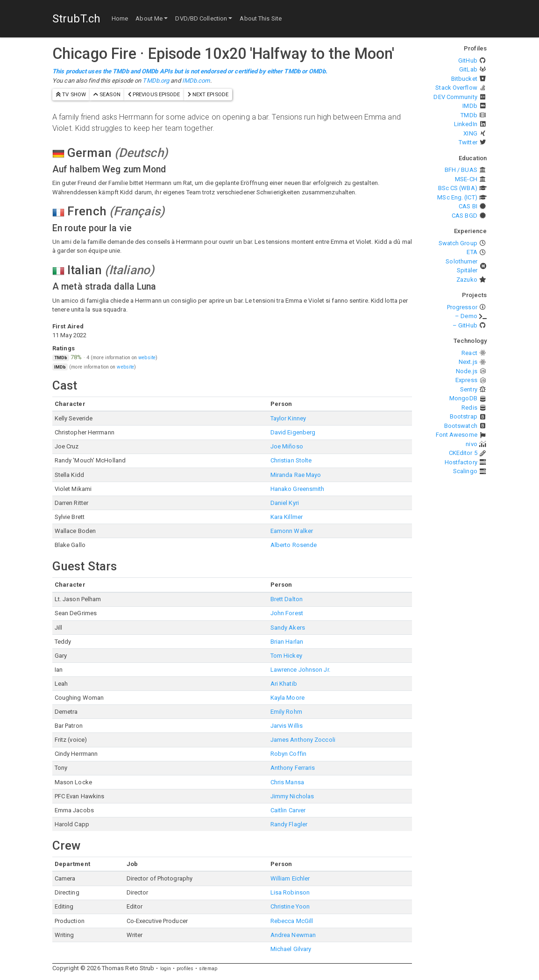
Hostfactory (461, 462)
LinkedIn (466, 124)
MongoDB (463, 398)
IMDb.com (196, 81)
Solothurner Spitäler (461, 266)
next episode (208, 94)
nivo (471, 444)
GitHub (468, 60)
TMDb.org (156, 81)
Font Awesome (457, 435)
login (166, 969)
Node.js (467, 371)
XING (470, 133)
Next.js (468, 362)
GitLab (468, 69)
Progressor (462, 307)
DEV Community (455, 97)
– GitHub (465, 325)
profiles (185, 969)
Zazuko (467, 280)
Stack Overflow (456, 88)
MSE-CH (466, 179)
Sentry (469, 389)
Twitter (468, 142)
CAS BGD (465, 216)
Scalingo (465, 471)
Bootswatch (461, 426)
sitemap (208, 969)
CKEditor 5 (463, 453)
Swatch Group (458, 243)
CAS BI (468, 206)
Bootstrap (464, 416)
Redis (469, 408)
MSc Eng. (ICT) (457, 197)
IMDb (470, 106)
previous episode (154, 94)
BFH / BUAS (461, 170)
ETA (472, 252)
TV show (71, 94)
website (147, 358)
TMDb (469, 115)
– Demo (466, 316)
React (469, 353)
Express (466, 380)
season (107, 94)
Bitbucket (464, 79)
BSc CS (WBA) (458, 188)
